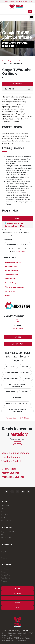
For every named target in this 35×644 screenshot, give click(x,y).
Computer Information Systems (17, 372)
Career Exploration (11, 275)
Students (12, 1)
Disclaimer (12, 633)
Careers (18, 598)
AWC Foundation (7, 638)
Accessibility (22, 633)
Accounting (11, 367)
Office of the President (9, 521)
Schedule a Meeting (17, 328)
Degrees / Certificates (13, 262)
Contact (18, 603)
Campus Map (6, 575)
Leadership (5, 518)
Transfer (4, 558)
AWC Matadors (19, 638)
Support (8, 295)
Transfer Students (10, 457)
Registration (5, 552)
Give (18, 608)
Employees (19, 1)
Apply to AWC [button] (18, 344)
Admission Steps (11, 266)
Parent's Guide (6, 515)
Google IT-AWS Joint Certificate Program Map (14, 225)
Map (31, 1)
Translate (4, 581)
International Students (13, 477)
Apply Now (18, 593)
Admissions (5, 549)
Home (4, 61)
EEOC (31, 633)
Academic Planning (11, 270)
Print (18, 219)
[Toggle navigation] (29, 89)
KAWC (8, 640)
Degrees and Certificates (16, 61)
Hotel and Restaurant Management (17, 385)
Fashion (27, 378)
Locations (5, 512)
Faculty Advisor (21, 251)
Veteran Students (10, 473)
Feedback (17, 636)
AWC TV (14, 640)
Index (7, 1)
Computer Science (11, 378)
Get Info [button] (18, 337)
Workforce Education (8, 535)
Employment (7, 636)
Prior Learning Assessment (15, 287)
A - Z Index (5, 569)
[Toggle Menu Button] (32, 18)
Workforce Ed (10, 291)
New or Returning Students (15, 453)
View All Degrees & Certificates (17, 418)
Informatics (10, 392)
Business (25, 367)
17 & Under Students (12, 461)
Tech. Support (6, 578)
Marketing (17, 398)
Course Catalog (10, 283)
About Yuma (5, 509)
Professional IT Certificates (17, 245)
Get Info (18, 588)
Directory (26, 1)
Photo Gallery (22, 640)
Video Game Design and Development (17, 411)
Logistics (25, 392)
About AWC (5, 506)
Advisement (5, 555)
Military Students (10, 469)
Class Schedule (10, 279)
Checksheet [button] (18, 84)
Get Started (17, 443)
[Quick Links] (30, 11)
